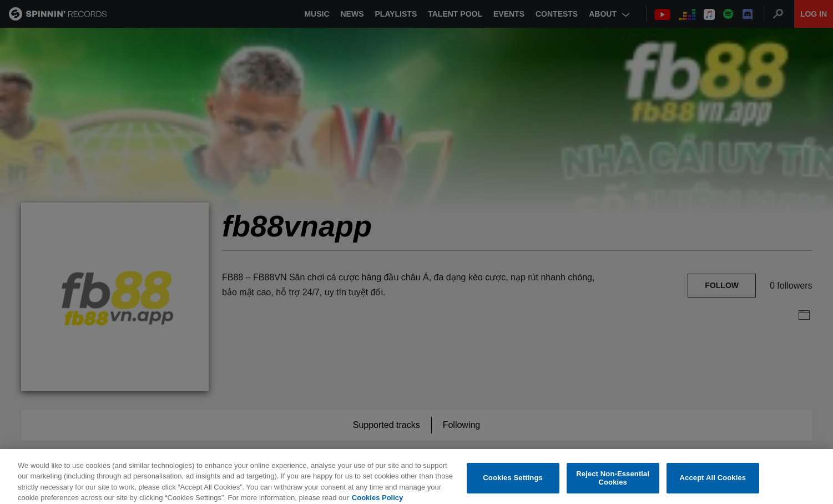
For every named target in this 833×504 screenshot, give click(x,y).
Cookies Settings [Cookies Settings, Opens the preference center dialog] (513, 483)
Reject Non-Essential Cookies (613, 483)
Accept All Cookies (713, 483)
